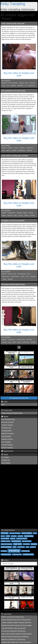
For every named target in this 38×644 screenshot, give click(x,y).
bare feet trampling (15, 533)
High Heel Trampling (8, 434)
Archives (5, 560)
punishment (21, 547)
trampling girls (6, 554)
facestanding (29, 536)
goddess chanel (6, 541)
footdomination (22, 150)
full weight (33, 342)
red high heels (29, 148)
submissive (13, 86)
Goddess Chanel (12, 274)
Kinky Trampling (13, 4)
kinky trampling (6, 547)
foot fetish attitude (22, 539)
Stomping (10, 279)
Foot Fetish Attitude (12, 83)
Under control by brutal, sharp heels (13, 24)
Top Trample (5, 457)
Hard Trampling (6, 442)
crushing (14, 536)
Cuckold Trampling (7, 445)
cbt (26, 86)
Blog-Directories (7, 451)
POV (27, 277)
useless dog (26, 342)
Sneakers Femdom (7, 439)
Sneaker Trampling (7, 425)
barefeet (14, 150)
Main (3, 404)
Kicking (4, 279)
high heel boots (27, 541)
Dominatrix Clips (6, 428)
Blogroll (5, 417)
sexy (27, 547)
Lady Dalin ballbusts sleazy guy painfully (13, 628)
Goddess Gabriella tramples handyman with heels (16, 623)
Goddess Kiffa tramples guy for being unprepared (16, 642)
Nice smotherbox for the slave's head (13, 91)
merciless (32, 215)
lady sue (8, 150)
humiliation (26, 544)
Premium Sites (7, 410)
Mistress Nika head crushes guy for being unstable (17, 625)
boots (35, 533)
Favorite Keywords (8, 530)
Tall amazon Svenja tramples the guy (13, 284)
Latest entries (7, 614)
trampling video (28, 554)
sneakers (33, 547)
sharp (3, 86)
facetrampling (5, 539)
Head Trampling (6, 436)
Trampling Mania (6, 431)
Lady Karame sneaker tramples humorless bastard (17, 634)
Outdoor (23, 277)
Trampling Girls (11, 213)
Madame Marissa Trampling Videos (12, 413)
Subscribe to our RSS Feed (19, 398)
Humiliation (33, 277)
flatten (14, 342)
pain (15, 547)
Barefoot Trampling (7, 448)
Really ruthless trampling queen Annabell (15, 156)
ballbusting (20, 86)
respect (19, 342)
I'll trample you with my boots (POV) (13, 221)
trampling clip (25, 551)
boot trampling (27, 533)
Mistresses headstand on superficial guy (13, 640)
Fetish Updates (6, 463)
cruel (8, 86)
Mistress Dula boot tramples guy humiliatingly (15, 637)
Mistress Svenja (21, 340)
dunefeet (20, 536)
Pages (4, 402)
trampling (21, 83)
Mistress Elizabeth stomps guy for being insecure (16, 620)
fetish (27, 83)
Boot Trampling (21, 274)
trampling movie (17, 554)
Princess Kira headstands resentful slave (14, 631)
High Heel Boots (15, 277)
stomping (22, 148)
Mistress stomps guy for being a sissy (13, 617)
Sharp (28, 274)
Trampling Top (6, 460)
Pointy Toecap (5, 277)
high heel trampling (6, 544)
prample (16, 148)
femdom (13, 539)
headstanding (16, 541)
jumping (34, 544)
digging (4, 215)
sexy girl (21, 215)
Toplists (5, 454)
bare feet (5, 533)
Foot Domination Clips (8, 419)
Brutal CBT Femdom (8, 422)
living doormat (31, 86)
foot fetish (30, 150)
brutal (3, 536)
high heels (32, 83)
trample (25, 213)
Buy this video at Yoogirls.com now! (19, 74)
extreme (26, 215)
